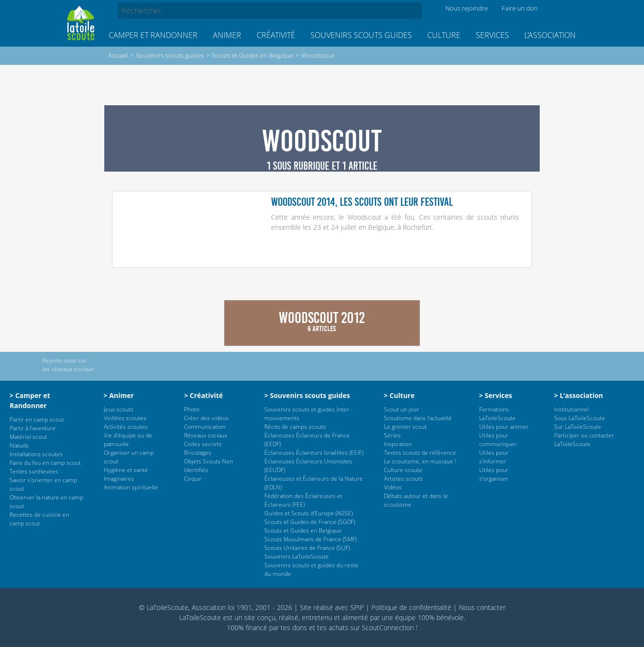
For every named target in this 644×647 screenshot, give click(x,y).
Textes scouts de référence (420, 453)
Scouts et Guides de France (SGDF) (310, 522)
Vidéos (393, 487)
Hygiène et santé (126, 470)
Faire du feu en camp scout (45, 463)
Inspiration (398, 444)
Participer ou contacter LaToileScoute (584, 440)
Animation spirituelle (131, 487)
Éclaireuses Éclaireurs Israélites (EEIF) (314, 453)
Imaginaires (119, 479)
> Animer (119, 395)
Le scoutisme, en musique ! (420, 461)
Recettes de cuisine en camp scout (39, 519)
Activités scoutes (126, 427)
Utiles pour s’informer (494, 457)
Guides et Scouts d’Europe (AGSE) (309, 513)
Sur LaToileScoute (578, 427)
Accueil (118, 55)
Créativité (276, 35)
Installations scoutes (36, 454)
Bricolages (198, 453)
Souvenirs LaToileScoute (297, 556)
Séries (392, 435)
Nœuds (19, 445)
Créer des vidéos (206, 418)
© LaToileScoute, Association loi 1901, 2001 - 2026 (216, 607)
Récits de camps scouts (295, 427)
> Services (496, 395)
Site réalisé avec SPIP (332, 607)
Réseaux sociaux (206, 435)
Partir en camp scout (37, 419)
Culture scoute (403, 470)
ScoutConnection (388, 628)
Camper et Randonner (153, 35)
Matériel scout (28, 437)
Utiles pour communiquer (498, 440)
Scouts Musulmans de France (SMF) (310, 539)
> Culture (399, 395)
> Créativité (204, 395)
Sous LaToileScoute (580, 418)
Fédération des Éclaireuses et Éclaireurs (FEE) (303, 500)
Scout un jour (402, 409)
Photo (192, 409)
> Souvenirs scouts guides (307, 395)
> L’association (579, 395)
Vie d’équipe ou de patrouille (128, 440)
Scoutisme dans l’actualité (418, 418)
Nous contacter (482, 607)
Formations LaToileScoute (497, 414)
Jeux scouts (119, 409)
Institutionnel (571, 409)
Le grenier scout (405, 427)
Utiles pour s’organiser (494, 474)
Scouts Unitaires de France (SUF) (307, 548)
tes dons (294, 628)
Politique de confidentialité (411, 607)
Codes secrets (203, 444)
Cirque (193, 479)
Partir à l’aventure (33, 428)
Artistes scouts (403, 479)
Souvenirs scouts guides (361, 35)
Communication (205, 427)
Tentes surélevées (34, 471)
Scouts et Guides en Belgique (253, 55)
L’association (550, 35)
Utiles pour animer (504, 427)
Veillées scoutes (125, 418)
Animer (227, 35)
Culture (444, 35)
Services (492, 35)
